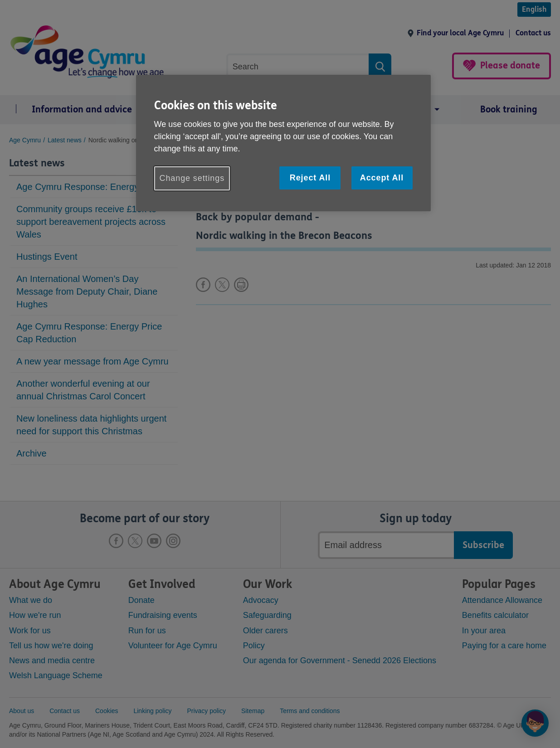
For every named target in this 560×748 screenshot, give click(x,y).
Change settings (192, 178)
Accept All (382, 178)
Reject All (310, 178)
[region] (283, 143)
